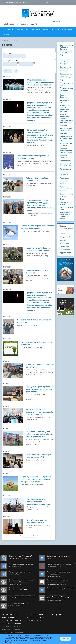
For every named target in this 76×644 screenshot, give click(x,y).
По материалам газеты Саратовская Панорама (66, 172)
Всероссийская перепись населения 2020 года (66, 77)
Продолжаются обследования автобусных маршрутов (35, 321)
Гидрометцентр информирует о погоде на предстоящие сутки (38, 227)
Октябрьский (65, 249)
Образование (65, 161)
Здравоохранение (66, 101)
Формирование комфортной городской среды (66, 215)
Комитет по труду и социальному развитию (65, 108)
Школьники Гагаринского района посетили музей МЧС (40, 456)
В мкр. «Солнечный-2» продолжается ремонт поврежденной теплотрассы (39, 502)
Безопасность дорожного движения (65, 69)
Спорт (62, 199)
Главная (5, 40)
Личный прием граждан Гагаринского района (36, 522)
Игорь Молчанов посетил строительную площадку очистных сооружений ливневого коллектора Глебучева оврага (40, 205)
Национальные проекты (66, 145)
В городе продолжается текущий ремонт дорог (40, 366)
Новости (14, 40)
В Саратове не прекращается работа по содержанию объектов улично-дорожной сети (40, 434)
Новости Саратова (64, 157)
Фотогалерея (66, 30)
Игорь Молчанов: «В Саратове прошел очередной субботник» (39, 249)
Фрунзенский (65, 253)
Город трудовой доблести (66, 84)
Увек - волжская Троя (66, 208)
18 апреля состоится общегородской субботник (36, 343)
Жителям (56, 22)
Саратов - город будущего (66, 195)
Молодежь (64, 133)
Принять (66, 639)
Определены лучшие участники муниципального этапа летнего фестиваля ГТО (40, 389)
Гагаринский (65, 237)
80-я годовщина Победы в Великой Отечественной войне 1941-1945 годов (66, 50)
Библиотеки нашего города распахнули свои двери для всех (33, 157)
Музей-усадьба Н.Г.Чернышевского (66, 138)
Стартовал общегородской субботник (37, 272)
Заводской (64, 240)
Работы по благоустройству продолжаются (37, 179)
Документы (35, 30)
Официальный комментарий (65, 165)
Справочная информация (14, 2)
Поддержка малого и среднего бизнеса (65, 181)
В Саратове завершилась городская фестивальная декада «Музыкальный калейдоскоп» (40, 82)
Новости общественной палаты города (66, 151)
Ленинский (64, 246)
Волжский (64, 234)
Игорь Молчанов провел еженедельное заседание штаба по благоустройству (40, 412)
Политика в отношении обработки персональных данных (12, 632)
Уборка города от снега (66, 203)
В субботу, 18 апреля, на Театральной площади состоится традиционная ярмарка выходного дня (36, 479)
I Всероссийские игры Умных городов (66, 61)
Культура (63, 125)
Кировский (64, 243)
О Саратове (7, 30)
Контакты (7, 35)
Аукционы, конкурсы (50, 30)
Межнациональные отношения (66, 129)
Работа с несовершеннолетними (66, 189)
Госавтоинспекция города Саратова (66, 90)
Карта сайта (15, 626)
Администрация (21, 30)
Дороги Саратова (64, 96)
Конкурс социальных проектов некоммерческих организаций (66, 118)
